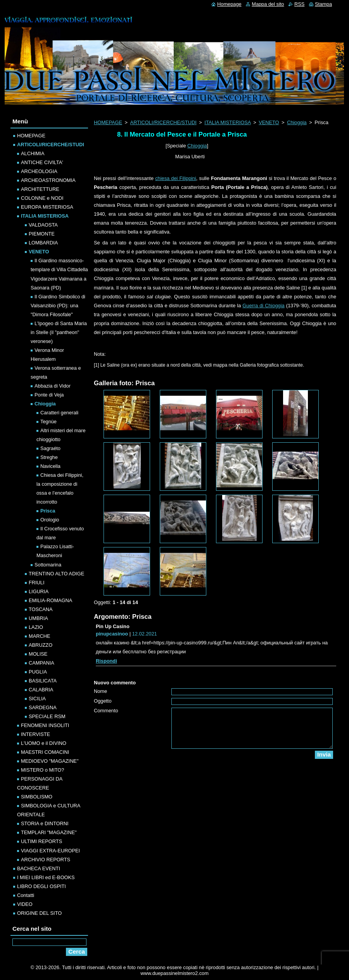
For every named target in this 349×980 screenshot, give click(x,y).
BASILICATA (43, 681)
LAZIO (36, 627)
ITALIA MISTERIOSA (227, 122)
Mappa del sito (268, 4)
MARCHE (39, 636)
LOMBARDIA (43, 243)
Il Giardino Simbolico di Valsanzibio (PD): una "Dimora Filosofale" (58, 306)
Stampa (323, 4)
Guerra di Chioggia (263, 306)
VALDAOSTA (43, 225)
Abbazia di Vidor (53, 386)
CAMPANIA (41, 663)
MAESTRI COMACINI (45, 752)
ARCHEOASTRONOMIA (48, 180)
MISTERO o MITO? (42, 770)
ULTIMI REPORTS (41, 841)
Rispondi (106, 661)
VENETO (269, 122)
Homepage (229, 4)
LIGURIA (39, 591)
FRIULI (37, 583)
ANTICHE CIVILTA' (42, 162)
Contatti (26, 895)
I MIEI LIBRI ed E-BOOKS (46, 877)
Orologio (50, 520)
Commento (106, 711)
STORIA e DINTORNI (45, 823)
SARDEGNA (43, 707)
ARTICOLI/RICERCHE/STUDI (163, 122)
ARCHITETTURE (40, 189)
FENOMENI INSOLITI (45, 725)
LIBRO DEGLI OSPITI (41, 886)
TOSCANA (41, 609)
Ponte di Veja (49, 395)
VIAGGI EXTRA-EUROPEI (50, 851)
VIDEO (25, 904)
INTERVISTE (35, 734)
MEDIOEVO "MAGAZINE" (50, 761)
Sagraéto (50, 448)
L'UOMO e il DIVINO (44, 743)
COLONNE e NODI (42, 198)
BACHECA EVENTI (39, 868)
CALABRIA (41, 690)
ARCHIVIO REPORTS (46, 860)
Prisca (48, 511)
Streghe (49, 457)
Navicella (50, 466)
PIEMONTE (42, 234)
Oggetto (103, 701)
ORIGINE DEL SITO (39, 913)
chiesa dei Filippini (176, 178)
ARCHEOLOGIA (39, 171)
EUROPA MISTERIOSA (47, 207)
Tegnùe (48, 422)
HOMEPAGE (108, 122)
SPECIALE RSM (47, 716)
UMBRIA (38, 618)
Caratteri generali (59, 413)
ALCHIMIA (33, 153)
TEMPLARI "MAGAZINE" (49, 832)
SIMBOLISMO (37, 797)
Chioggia (297, 122)
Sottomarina (48, 565)
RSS (299, 4)
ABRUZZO (41, 645)
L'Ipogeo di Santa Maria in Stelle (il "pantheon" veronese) (59, 332)
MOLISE (38, 654)
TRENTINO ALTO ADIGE (56, 574)
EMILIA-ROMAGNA (50, 600)
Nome (100, 691)
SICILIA (37, 699)
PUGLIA (38, 672)
